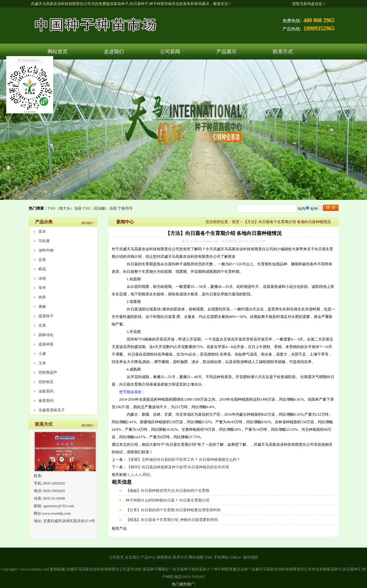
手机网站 (221, 557)
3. (140, 475)
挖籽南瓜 (46, 382)
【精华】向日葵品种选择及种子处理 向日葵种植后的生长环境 (178, 467)
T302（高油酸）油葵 (100, 208)
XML (209, 557)
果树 (42, 307)
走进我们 (114, 52)
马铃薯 (44, 241)
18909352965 (319, 29)
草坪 (42, 288)
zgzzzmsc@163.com (59, 506)
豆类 (42, 260)
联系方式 (283, 52)
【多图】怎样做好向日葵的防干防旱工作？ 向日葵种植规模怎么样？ (183, 460)
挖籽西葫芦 (48, 372)
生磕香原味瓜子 (52, 410)
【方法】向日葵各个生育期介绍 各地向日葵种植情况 (287, 222)
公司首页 (116, 557)
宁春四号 (125, 208)
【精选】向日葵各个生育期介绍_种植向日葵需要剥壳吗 (172, 520)
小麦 (42, 354)
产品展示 (227, 52)
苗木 (42, 232)
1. (129, 475)
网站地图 (196, 557)
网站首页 (58, 52)
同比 (146, 475)
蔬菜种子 (46, 316)
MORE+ (88, 223)
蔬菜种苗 (46, 344)
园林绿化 (46, 335)
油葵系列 (46, 391)
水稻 (42, 278)
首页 (236, 222)
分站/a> (236, 557)
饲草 (42, 297)
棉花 (42, 269)
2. (133, 475)
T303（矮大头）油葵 (65, 208)
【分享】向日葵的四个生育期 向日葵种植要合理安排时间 (173, 510)
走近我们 (132, 557)
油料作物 (46, 250)
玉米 (42, 363)
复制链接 (57, 569)
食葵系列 (46, 401)
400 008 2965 (319, 20)
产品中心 (148, 557)
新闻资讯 (164, 557)
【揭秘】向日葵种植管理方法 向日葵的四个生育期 (168, 491)
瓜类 (42, 325)
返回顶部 (251, 557)
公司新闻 (170, 52)
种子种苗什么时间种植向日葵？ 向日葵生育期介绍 (168, 500)
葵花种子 (121, 4)
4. (137, 475)
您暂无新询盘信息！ (309, 4)
